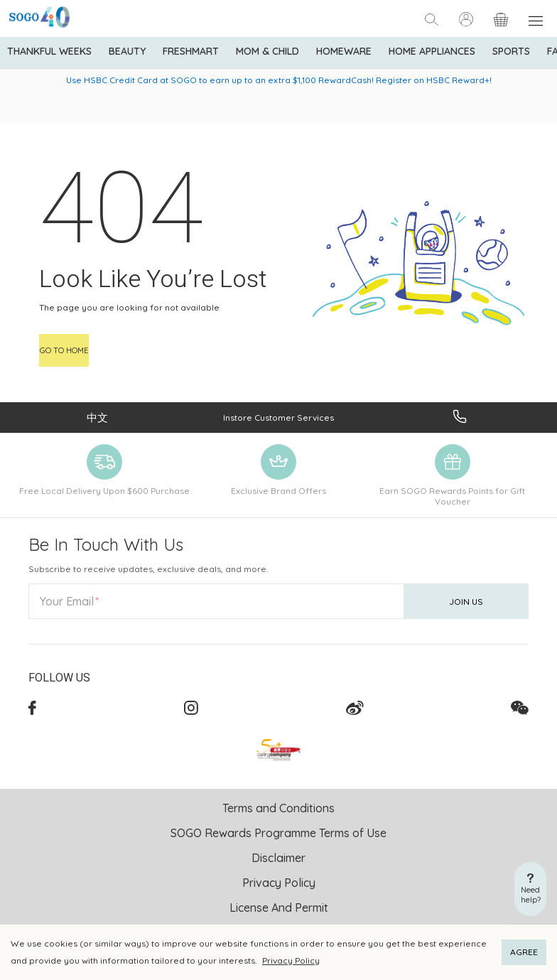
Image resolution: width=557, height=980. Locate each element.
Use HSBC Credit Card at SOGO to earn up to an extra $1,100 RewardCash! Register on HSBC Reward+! (279, 80)
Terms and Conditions (278, 808)
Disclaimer (278, 858)
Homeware (344, 51)
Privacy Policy (291, 960)
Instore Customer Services (278, 418)
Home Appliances (432, 51)
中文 (97, 418)
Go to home (64, 350)
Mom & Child (267, 51)
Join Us (466, 602)
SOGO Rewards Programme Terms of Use (278, 833)
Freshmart (191, 51)
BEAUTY (127, 51)
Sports (511, 51)
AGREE (524, 952)
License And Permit (279, 908)
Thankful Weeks (49, 51)
